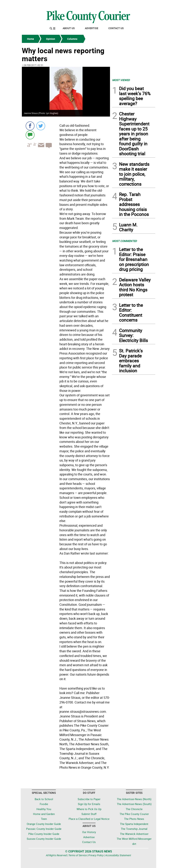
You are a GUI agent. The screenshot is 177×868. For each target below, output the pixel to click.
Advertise (92, 28)
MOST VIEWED (121, 80)
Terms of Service (78, 855)
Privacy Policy (96, 855)
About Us (69, 28)
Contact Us (116, 28)
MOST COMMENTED (125, 241)
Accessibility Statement (118, 855)
